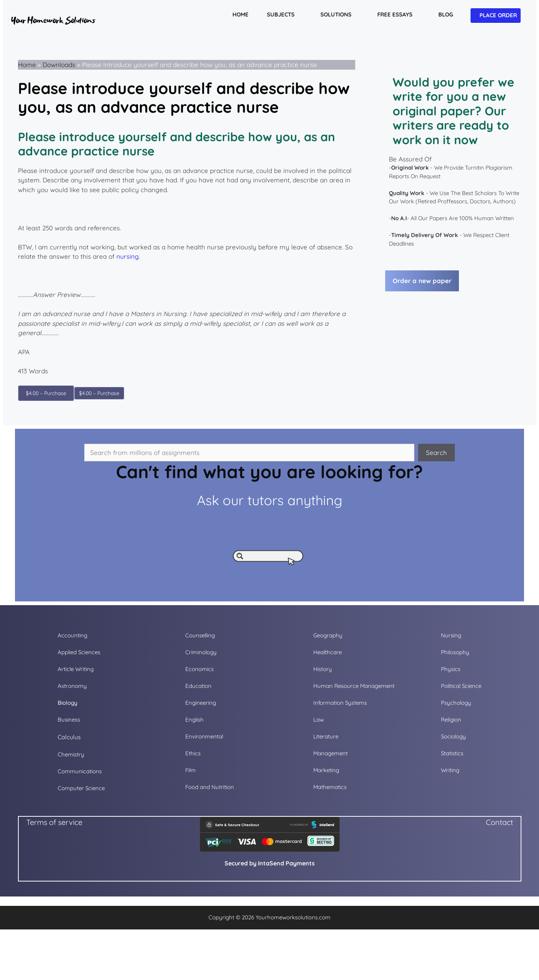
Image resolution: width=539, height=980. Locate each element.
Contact (500, 822)
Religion (451, 720)
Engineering (201, 703)
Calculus (69, 737)
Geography (328, 635)
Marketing (326, 770)
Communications (80, 771)
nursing (128, 256)
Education (198, 686)
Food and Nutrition (210, 787)
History (323, 669)
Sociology (453, 736)
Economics (200, 669)
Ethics (193, 753)
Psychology (456, 703)
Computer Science (81, 788)
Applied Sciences (79, 652)
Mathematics (330, 787)
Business (69, 720)
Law (319, 720)
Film (191, 770)
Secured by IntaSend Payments (270, 863)
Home (27, 65)
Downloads (59, 65)
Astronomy (72, 686)
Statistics (452, 753)
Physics (451, 669)
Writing (450, 770)
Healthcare (328, 652)
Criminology (201, 652)
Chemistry (71, 754)
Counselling (200, 635)
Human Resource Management (354, 686)
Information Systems (340, 703)
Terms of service (54, 822)
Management (331, 753)
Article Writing (76, 669)
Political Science (461, 686)
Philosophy (455, 652)
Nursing (451, 635)
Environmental (204, 736)
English (194, 720)
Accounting (72, 635)
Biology (68, 703)
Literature (326, 736)
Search (436, 453)
